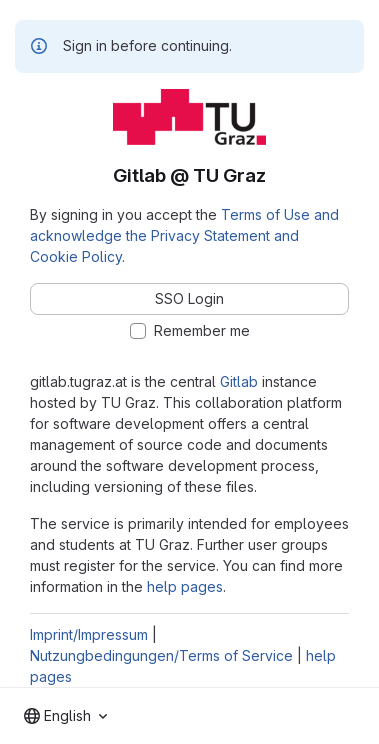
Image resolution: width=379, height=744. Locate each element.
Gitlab (239, 381)
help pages (185, 586)
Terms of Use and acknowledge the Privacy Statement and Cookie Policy (184, 235)
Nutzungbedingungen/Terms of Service (161, 655)
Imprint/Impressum (89, 634)
